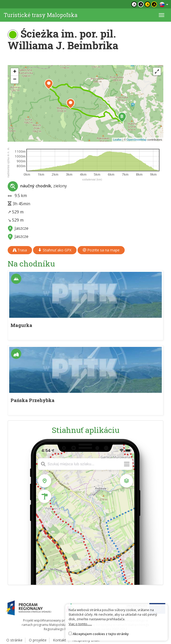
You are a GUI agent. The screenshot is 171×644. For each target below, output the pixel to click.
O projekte (38, 640)
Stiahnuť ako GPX (55, 250)
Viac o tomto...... (80, 624)
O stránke (14, 640)
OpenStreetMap (137, 140)
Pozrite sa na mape (101, 250)
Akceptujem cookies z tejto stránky (101, 634)
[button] (122, 117)
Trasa (20, 250)
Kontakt (60, 640)
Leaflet (117, 140)
